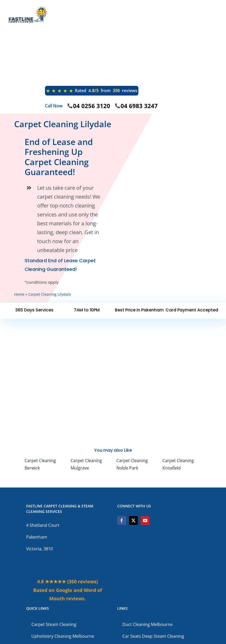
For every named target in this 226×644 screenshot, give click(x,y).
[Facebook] (122, 520)
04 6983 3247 (139, 106)
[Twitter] (133, 520)
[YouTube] (145, 520)
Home (19, 294)
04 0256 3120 (92, 106)
